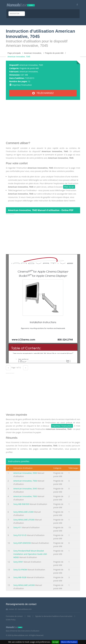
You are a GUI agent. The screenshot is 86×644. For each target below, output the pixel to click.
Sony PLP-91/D (20, 535)
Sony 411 (17, 527)
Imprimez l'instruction (22, 85)
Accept (56, 642)
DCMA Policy (11, 620)
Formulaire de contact (14, 616)
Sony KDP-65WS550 (22, 543)
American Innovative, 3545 (25, 489)
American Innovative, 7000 (25, 496)
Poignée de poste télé (29, 68)
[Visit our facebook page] (76, 5)
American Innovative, (29, 72)
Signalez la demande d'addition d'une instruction (54, 616)
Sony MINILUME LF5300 (24, 520)
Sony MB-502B (20, 577)
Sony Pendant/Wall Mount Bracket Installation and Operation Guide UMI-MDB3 (30, 554)
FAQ (29, 616)
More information (69, 642)
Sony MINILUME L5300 (23, 512)
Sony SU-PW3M (20, 570)
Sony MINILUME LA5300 (24, 585)
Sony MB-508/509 (21, 504)
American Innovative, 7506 (25, 481)
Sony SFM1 (18, 562)
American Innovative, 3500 (25, 473)
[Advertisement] (43, 122)
